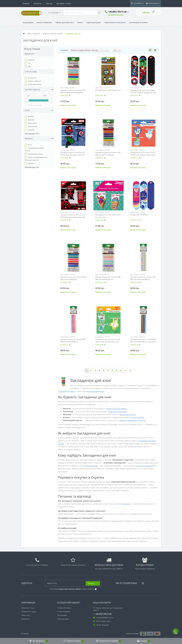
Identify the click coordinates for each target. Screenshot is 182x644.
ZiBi (29, 67)
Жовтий (31, 117)
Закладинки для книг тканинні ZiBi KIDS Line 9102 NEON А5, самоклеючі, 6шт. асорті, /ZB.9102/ (73, 279)
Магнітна (31, 163)
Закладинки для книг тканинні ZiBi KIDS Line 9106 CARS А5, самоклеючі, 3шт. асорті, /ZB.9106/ (143, 342)
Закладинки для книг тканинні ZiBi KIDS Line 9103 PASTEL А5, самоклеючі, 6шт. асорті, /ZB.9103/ (108, 279)
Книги (80, 23)
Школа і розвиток (44, 23)
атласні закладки (137, 417)
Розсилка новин (63, 619)
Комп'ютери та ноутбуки (115, 23)
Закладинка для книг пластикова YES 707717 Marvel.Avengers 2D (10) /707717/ (143, 93)
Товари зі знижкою (35, 105)
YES (29, 63)
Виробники (26, 619)
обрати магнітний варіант (116, 409)
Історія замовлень (64, 612)
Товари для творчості (65, 23)
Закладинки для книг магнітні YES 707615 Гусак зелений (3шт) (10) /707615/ (108, 342)
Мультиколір (33, 126)
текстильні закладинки (144, 466)
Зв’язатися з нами (28, 608)
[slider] (27, 100)
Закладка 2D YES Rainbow (139, 215)
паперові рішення (91, 466)
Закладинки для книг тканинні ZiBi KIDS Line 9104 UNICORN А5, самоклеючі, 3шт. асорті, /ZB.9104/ (143, 279)
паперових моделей (66, 391)
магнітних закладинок (96, 391)
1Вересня (31, 60)
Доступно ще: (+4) (32, 167)
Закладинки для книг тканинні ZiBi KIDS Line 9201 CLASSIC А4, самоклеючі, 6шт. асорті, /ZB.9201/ (108, 155)
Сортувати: (64, 50)
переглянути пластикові (117, 411)
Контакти (68, 3)
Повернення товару (29, 612)
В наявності (32, 78)
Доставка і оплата (41, 3)
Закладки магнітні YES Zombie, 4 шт (108, 90)
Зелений (31, 120)
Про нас (26, 3)
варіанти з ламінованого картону (133, 420)
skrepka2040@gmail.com (103, 618)
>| (130, 370)
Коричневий (32, 123)
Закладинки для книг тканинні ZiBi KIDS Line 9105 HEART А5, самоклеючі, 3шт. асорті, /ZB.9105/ (73, 342)
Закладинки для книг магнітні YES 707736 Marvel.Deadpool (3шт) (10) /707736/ (73, 217)
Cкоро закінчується (35, 84)
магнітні (127, 504)
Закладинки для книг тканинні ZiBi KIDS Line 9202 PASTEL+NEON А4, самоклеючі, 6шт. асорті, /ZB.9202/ (73, 93)
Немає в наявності (35, 81)
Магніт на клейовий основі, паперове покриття (36, 159)
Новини (56, 3)
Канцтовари (28, 23)
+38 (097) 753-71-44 (102, 614)
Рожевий (31, 130)
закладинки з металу (128, 414)
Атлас (30, 145)
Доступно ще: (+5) (32, 134)
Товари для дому (94, 23)
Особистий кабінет (64, 608)
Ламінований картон (35, 154)
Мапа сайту (26, 615)
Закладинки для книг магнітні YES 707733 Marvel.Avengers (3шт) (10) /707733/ (73, 155)
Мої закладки (62, 615)
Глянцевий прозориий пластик (34, 149)
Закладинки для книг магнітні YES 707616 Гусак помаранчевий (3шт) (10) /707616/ (143, 155)
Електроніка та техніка (139, 23)
